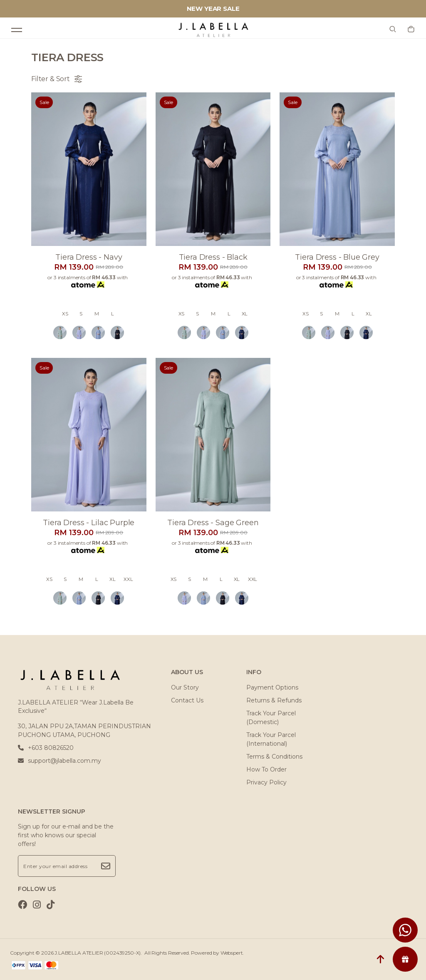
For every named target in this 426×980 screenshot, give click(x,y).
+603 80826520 (46, 748)
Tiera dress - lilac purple (89, 523)
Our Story (185, 687)
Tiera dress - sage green (213, 523)
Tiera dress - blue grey (337, 257)
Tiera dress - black (213, 257)
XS (65, 314)
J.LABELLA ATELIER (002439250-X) (98, 953)
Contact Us (187, 700)
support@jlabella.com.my (59, 761)
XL (245, 314)
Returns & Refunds (274, 700)
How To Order (266, 769)
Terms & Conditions (274, 757)
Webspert (232, 953)
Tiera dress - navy (89, 257)
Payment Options (272, 687)
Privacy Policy (266, 782)
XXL (128, 579)
